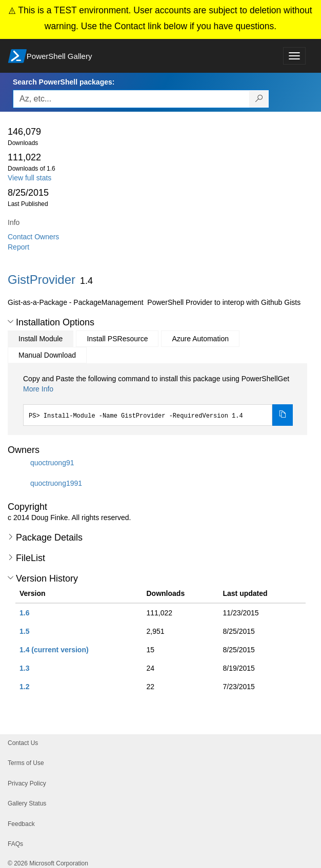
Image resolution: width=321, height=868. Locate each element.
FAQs (15, 844)
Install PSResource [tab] (117, 339)
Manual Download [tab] (47, 355)
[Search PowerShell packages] (259, 99)
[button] (11, 322)
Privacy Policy (27, 783)
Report (18, 247)
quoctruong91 (52, 463)
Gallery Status (27, 803)
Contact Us (23, 743)
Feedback (21, 824)
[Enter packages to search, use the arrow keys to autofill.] (131, 99)
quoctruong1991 (56, 483)
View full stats (29, 178)
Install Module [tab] (41, 339)
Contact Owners (33, 237)
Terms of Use (26, 763)
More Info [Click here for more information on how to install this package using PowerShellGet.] (38, 389)
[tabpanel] (158, 400)
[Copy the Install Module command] (283, 415)
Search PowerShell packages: (64, 82)
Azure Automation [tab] (200, 339)
